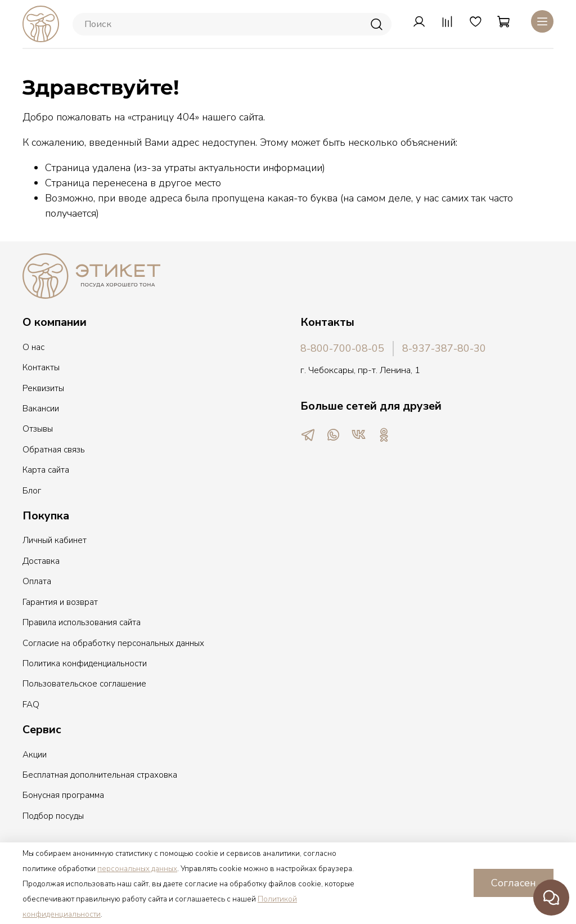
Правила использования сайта (82, 622)
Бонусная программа (63, 795)
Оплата (37, 581)
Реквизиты (43, 388)
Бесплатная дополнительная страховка (100, 775)
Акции (35, 755)
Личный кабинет (55, 540)
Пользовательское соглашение (84, 684)
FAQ (31, 705)
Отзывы (38, 429)
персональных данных (137, 869)
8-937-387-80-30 (444, 348)
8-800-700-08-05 (342, 348)
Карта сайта (46, 470)
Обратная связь (54, 450)
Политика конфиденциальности (85, 663)
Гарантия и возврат (60, 602)
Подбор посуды (53, 816)
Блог (32, 491)
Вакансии (41, 409)
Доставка (41, 561)
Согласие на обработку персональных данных (113, 643)
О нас (33, 347)
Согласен (514, 883)
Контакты (41, 367)
